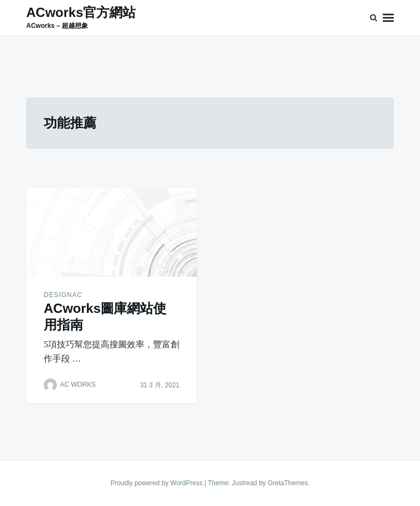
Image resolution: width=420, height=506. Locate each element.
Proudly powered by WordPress (157, 483)
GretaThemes (287, 483)
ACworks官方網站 (81, 12)
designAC (63, 295)
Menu (388, 18)
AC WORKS (78, 385)
